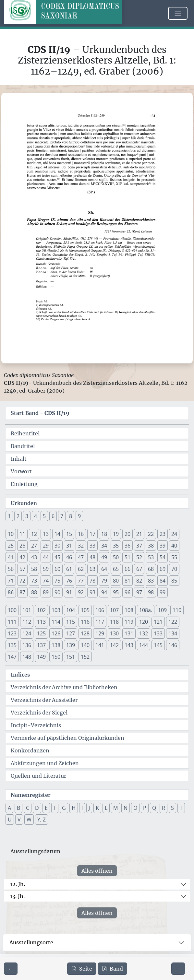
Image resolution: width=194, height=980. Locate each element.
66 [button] (127, 569)
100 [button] (12, 610)
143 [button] (129, 645)
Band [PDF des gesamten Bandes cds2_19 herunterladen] (112, 969)
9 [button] (79, 516)
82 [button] (139, 581)
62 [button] (81, 569)
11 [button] (22, 534)
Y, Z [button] (42, 820)
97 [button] (139, 592)
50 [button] (116, 557)
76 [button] (69, 581)
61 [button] (69, 569)
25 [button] (11, 546)
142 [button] (114, 645)
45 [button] (57, 557)
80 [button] (116, 581)
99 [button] (163, 592)
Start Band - (40, 413)
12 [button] (34, 534)
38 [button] (151, 546)
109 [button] (162, 610)
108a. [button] (146, 610)
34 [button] (104, 546)
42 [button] (22, 557)
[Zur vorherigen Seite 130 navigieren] (11, 969)
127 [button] (71, 633)
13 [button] (46, 534)
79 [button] (104, 581)
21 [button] (139, 534)
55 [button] (174, 557)
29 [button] (46, 546)
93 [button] (92, 592)
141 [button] (100, 645)
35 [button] (116, 546)
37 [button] (139, 546)
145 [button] (158, 645)
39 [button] (163, 546)
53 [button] (151, 557)
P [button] (145, 808)
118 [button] (114, 622)
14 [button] (57, 534)
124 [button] (27, 633)
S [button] (172, 808)
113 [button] (41, 622)
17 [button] (92, 534)
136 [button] (27, 645)
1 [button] (9, 516)
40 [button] (174, 546)
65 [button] (116, 569)
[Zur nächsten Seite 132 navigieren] (178, 969)
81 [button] (127, 581)
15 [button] (69, 534)
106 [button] (100, 610)
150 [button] (56, 657)
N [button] (126, 808)
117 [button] (100, 622)
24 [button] (174, 534)
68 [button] (151, 569)
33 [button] (92, 546)
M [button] (115, 808)
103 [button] (56, 610)
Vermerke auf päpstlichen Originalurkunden (67, 738)
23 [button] (163, 534)
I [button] (82, 808)
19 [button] (116, 534)
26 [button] (22, 546)
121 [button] (158, 622)
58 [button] (34, 569)
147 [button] (12, 657)
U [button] (10, 820)
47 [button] (81, 557)
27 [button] (34, 546)
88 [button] (34, 592)
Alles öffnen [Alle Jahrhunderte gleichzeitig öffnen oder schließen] (97, 871)
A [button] (9, 808)
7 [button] (62, 516)
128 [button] (85, 633)
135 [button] (12, 645)
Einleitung (24, 484)
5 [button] (44, 516)
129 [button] (100, 633)
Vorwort (21, 471)
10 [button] (11, 534)
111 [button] (12, 622)
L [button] (106, 808)
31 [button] (69, 546)
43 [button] (34, 557)
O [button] (135, 808)
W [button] (29, 820)
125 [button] (41, 633)
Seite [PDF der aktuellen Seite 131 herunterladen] (82, 969)
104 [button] (71, 610)
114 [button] (56, 622)
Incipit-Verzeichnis (36, 725)
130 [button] (114, 633)
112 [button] (27, 622)
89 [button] (46, 592)
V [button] (19, 820)
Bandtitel (23, 446)
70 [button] (174, 569)
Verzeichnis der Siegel (39, 713)
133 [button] (158, 633)
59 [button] (46, 569)
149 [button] (41, 657)
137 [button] (41, 645)
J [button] (89, 808)
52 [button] (139, 557)
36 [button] (127, 546)
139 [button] (71, 645)
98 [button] (151, 592)
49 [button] (104, 557)
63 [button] (92, 569)
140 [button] (85, 645)
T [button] (181, 808)
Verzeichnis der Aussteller (44, 700)
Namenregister (31, 795)
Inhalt (19, 459)
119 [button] (129, 622)
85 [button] (174, 581)
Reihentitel (25, 433)
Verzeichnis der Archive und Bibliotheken (64, 687)
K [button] (97, 808)
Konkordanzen (30, 750)
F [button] (55, 808)
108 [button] (129, 610)
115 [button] (71, 622)
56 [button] (11, 569)
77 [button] (81, 581)
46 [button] (69, 557)
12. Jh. (18, 884)
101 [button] (27, 610)
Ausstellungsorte (31, 942)
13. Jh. (17, 896)
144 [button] (144, 645)
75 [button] (57, 581)
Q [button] (154, 808)
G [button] (64, 808)
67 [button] (139, 569)
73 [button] (34, 581)
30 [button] (57, 546)
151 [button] (71, 657)
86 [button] (11, 592)
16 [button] (81, 534)
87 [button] (22, 592)
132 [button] (144, 633)
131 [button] (129, 633)
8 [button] (71, 516)
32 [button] (81, 546)
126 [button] (56, 633)
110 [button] (177, 610)
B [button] (18, 808)
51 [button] (127, 557)
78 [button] (92, 581)
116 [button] (85, 622)
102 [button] (41, 610)
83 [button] (151, 581)
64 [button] (104, 569)
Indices (20, 675)
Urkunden (24, 503)
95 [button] (116, 592)
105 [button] (85, 610)
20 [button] (127, 534)
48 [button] (92, 557)
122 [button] (173, 622)
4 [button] (36, 516)
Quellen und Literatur (38, 776)
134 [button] (173, 633)
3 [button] (27, 516)
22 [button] (151, 534)
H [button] (74, 808)
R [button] (164, 808)
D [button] (37, 808)
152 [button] (85, 657)
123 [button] (12, 633)
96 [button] (127, 592)
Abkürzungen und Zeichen (45, 763)
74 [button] (46, 581)
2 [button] (18, 516)
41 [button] (11, 557)
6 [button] (53, 516)
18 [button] (104, 534)
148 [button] (27, 657)
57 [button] (22, 569)
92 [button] (81, 592)
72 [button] (22, 581)
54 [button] (163, 557)
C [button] (28, 808)
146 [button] (173, 645)
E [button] (46, 808)
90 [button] (57, 592)
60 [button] (57, 569)
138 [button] (56, 645)
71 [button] (11, 581)
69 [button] (163, 569)
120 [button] (144, 622)
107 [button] (114, 610)
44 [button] (46, 557)
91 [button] (69, 592)
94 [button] (104, 592)
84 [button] (163, 581)
